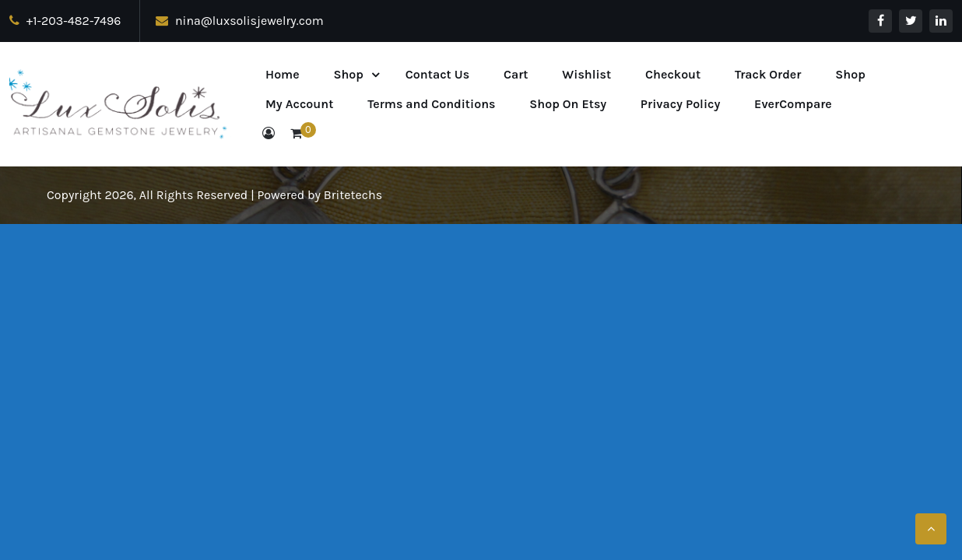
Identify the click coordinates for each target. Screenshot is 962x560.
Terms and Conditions (431, 104)
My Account (299, 104)
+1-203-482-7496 (65, 21)
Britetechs (353, 195)
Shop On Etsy (568, 104)
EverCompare (793, 104)
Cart (516, 74)
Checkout (673, 74)
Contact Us (437, 74)
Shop (348, 74)
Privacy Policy (680, 104)
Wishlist (586, 74)
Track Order (768, 74)
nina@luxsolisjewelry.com (239, 21)
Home (283, 74)
